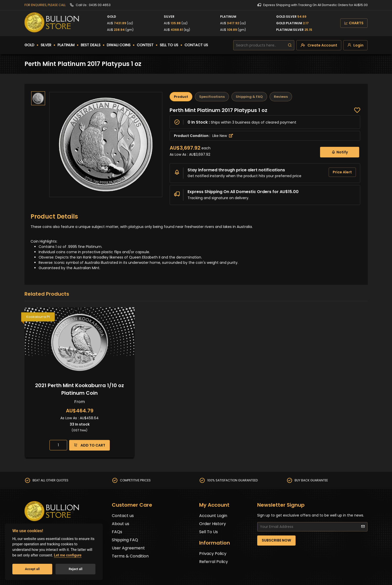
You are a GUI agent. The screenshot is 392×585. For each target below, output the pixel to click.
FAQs (117, 532)
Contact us (123, 516)
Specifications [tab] (212, 97)
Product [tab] (181, 97)
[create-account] (319, 45)
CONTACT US (196, 45)
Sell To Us (208, 532)
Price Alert (342, 172)
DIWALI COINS (119, 45)
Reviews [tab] (281, 97)
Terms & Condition (130, 556)
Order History (213, 524)
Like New (223, 136)
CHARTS (354, 23)
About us (121, 524)
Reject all (75, 569)
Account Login (213, 516)
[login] (355, 45)
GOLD (29, 45)
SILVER (46, 45)
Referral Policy (214, 562)
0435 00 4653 (100, 5)
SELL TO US (169, 45)
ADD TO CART (89, 445)
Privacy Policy (213, 554)
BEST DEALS (91, 45)
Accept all (32, 569)
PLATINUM (66, 45)
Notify (340, 152)
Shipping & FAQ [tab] (249, 97)
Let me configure (68, 555)
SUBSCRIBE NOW (276, 540)
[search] (290, 45)
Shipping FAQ (125, 540)
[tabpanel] (265, 156)
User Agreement (128, 548)
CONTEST (145, 45)
